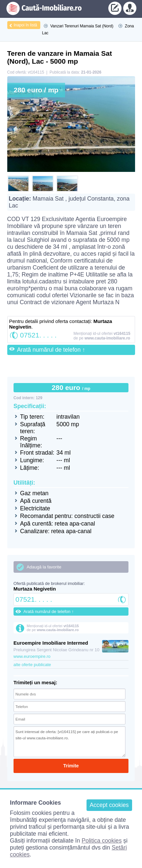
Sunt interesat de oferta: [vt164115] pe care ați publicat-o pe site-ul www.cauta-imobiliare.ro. (70, 742)
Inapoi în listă (26, 25)
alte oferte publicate (32, 665)
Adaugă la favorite (44, 567)
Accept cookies (109, 805)
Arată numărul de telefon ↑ (51, 350)
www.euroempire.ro (32, 656)
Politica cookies (102, 841)
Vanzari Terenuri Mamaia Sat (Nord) (82, 26)
